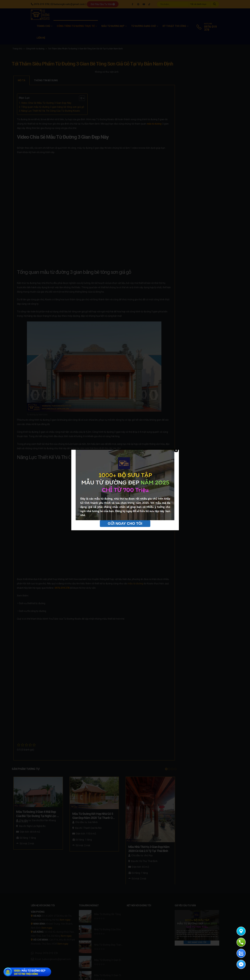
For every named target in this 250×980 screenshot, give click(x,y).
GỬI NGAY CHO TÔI (125, 523)
